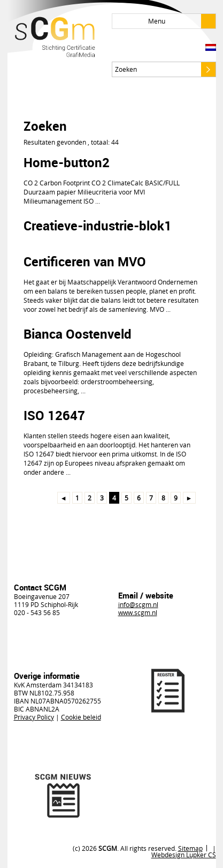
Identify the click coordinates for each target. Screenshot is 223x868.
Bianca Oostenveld (78, 334)
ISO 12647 (54, 415)
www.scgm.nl (138, 612)
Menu (182, 21)
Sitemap (190, 848)
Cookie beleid (81, 717)
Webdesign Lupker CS (184, 855)
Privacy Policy (34, 717)
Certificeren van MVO (85, 261)
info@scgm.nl (138, 604)
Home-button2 (67, 162)
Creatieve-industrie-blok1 (98, 226)
